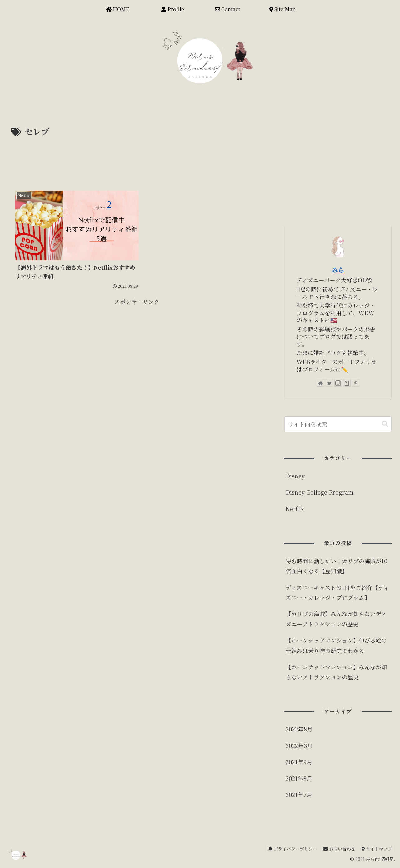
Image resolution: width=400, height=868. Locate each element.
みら (338, 270)
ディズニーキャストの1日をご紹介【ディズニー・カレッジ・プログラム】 (337, 592)
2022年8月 (299, 729)
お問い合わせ (339, 849)
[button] (385, 424)
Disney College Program (320, 492)
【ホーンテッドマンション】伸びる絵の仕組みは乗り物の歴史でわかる (336, 645)
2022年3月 (299, 746)
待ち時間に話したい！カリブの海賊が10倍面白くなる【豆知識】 (336, 566)
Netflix (295, 509)
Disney (295, 476)
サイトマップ (376, 849)
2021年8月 (299, 778)
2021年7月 (299, 795)
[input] (338, 424)
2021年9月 (299, 762)
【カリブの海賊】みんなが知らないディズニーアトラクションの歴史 (336, 619)
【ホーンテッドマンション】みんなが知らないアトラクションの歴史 (336, 672)
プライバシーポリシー (292, 849)
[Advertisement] (137, 156)
